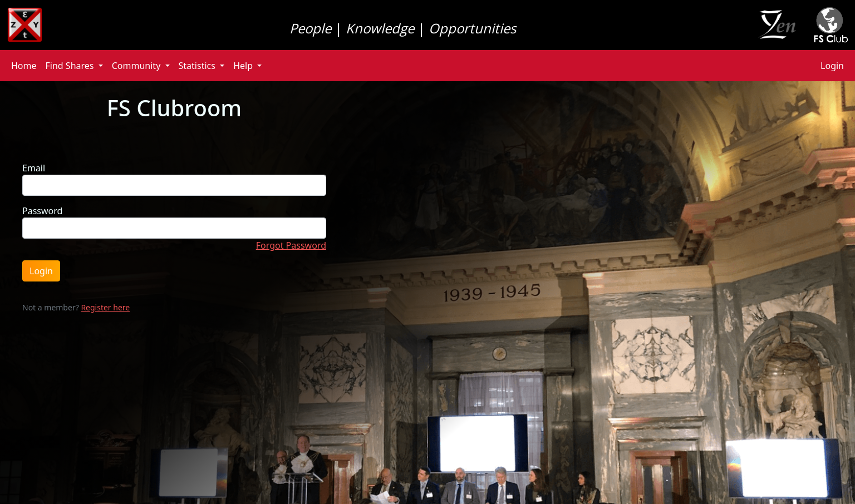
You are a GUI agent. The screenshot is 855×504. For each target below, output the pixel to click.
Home (24, 66)
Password (42, 211)
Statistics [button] (198, 66)
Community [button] (137, 66)
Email (34, 168)
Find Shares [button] (71, 66)
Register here (105, 307)
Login (832, 66)
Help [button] (244, 66)
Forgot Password (291, 245)
